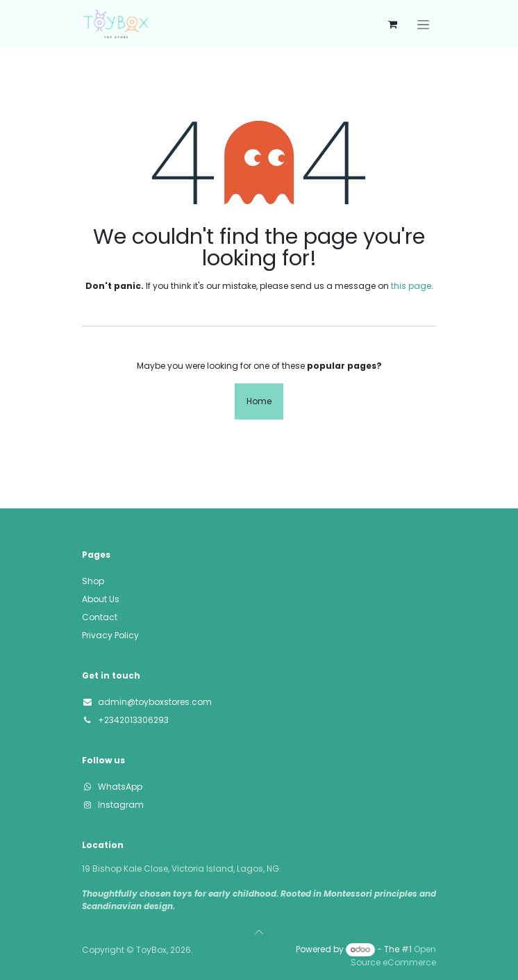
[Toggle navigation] (423, 24)
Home (259, 401)
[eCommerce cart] (392, 24)
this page (411, 286)
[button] (259, 932)
